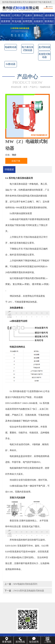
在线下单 (16, 161)
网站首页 (6, 15)
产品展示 (27, 15)
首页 (25, 87)
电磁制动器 (11, 47)
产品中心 (34, 87)
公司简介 (17, 15)
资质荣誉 (6, 21)
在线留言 (38, 21)
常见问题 (17, 21)
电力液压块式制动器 (28, 49)
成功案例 (49, 15)
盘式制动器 (44, 47)
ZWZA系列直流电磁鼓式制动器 (29, 591)
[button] (25, 38)
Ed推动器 (11, 64)
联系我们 (49, 21)
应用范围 (27, 21)
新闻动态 (38, 15)
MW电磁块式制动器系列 (25, 584)
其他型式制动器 (44, 56)
